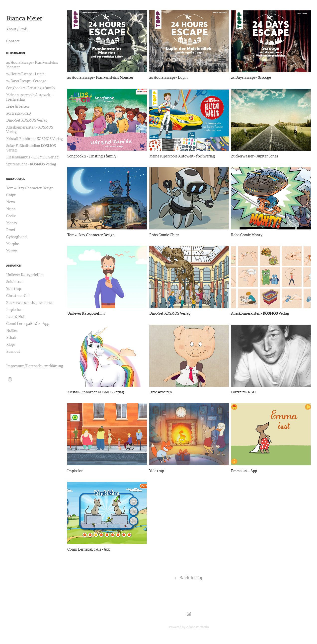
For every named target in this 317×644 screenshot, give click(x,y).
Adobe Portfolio (198, 627)
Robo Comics (16, 179)
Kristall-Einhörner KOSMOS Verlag (35, 139)
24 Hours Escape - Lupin (25, 74)
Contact (13, 41)
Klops (11, 345)
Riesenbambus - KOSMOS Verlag (32, 157)
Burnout (13, 352)
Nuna (11, 209)
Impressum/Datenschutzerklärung (35, 366)
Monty (12, 223)
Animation (14, 266)
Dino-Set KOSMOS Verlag (27, 120)
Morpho (13, 244)
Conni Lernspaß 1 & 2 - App (28, 324)
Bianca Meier (25, 18)
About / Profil (17, 29)
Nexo (11, 202)
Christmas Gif (18, 296)
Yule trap (14, 289)
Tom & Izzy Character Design (30, 188)
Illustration (16, 53)
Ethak (11, 338)
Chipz (11, 195)
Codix (11, 216)
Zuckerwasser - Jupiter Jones (30, 303)
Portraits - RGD (19, 113)
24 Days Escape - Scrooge (26, 81)
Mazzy (12, 251)
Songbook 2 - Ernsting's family (31, 88)
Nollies (12, 331)
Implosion (14, 310)
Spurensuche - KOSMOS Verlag (31, 164)
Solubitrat (15, 282)
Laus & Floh (16, 317)
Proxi (11, 230)
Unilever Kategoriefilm (25, 275)
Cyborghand (16, 237)
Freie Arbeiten (18, 106)
